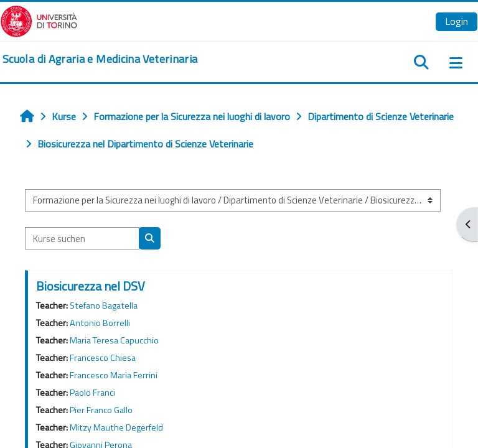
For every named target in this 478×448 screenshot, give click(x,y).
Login (457, 21)
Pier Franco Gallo (101, 410)
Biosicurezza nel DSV (91, 286)
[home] (100, 59)
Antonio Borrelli (100, 323)
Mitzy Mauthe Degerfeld (116, 427)
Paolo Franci (92, 393)
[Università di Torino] (39, 20)
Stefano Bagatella (104, 306)
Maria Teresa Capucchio (114, 340)
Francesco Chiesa (103, 358)
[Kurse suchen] (82, 238)
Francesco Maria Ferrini (114, 375)
